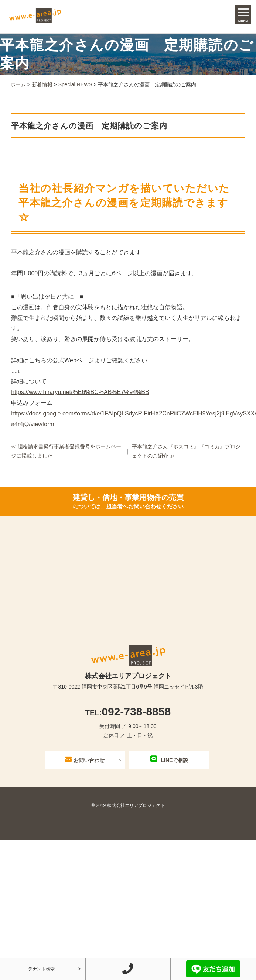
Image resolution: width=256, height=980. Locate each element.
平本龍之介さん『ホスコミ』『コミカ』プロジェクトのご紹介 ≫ (186, 451)
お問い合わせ (85, 759)
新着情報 (42, 84)
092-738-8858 (128, 712)
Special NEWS (75, 84)
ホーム (18, 84)
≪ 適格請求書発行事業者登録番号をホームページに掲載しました (66, 451)
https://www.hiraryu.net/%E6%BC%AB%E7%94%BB (80, 392)
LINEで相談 (169, 759)
